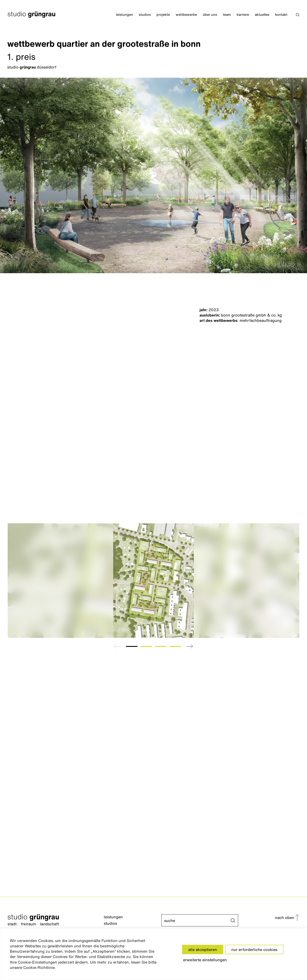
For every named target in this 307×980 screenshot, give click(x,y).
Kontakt (281, 15)
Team (227, 15)
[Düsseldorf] (153, 67)
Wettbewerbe (186, 15)
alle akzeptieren (203, 949)
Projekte (163, 15)
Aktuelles (262, 15)
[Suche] (196, 920)
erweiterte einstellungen (205, 960)
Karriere (243, 15)
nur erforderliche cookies (254, 949)
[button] (298, 15)
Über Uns (210, 15)
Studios (145, 15)
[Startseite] (33, 15)
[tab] (132, 646)
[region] (153, 954)
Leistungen (125, 15)
